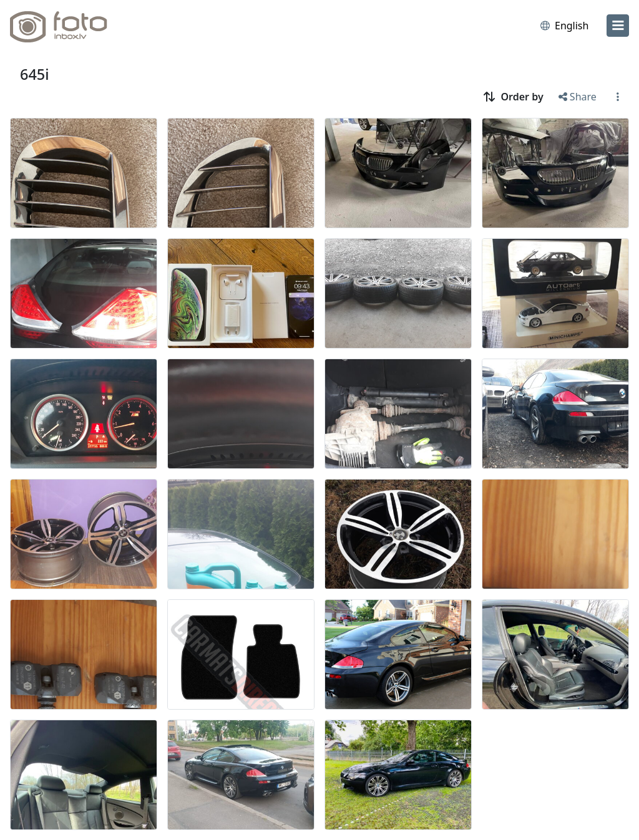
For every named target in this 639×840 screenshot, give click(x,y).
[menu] (618, 26)
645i (35, 74)
